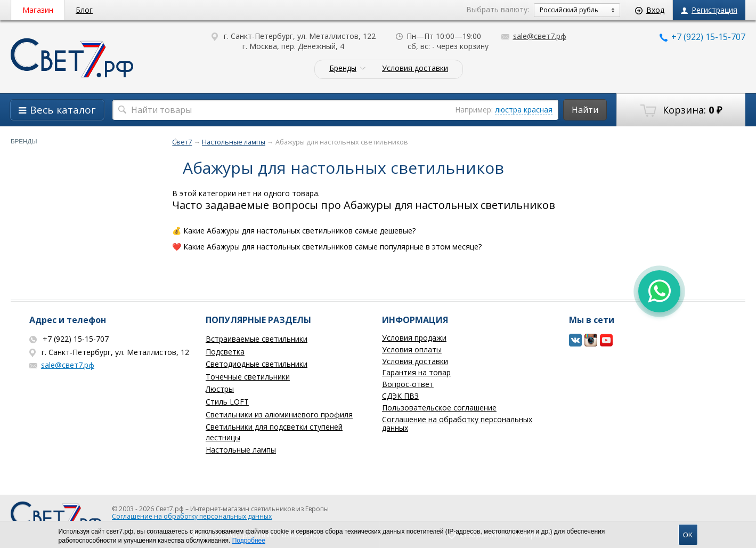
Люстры (220, 389)
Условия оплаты (412, 349)
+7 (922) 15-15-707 (702, 37)
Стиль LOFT (227, 402)
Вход (650, 10)
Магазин (38, 10)
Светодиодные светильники (257, 364)
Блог (84, 10)
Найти (585, 110)
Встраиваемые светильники (257, 339)
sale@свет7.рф (534, 36)
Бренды (343, 68)
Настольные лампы (241, 450)
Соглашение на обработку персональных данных (457, 424)
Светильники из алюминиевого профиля (279, 414)
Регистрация (709, 10)
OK (688, 535)
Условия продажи (414, 338)
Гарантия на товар (416, 372)
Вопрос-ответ (408, 384)
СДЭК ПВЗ (400, 396)
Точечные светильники (248, 377)
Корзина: (681, 110)
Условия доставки (415, 68)
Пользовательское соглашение (439, 408)
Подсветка (225, 352)
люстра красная (524, 110)
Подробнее (249, 541)
